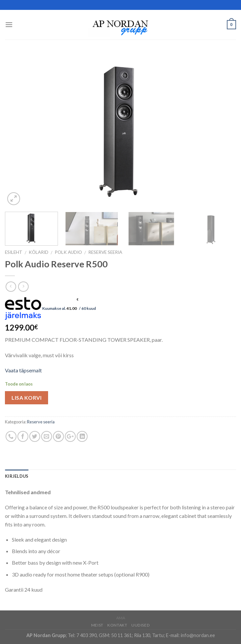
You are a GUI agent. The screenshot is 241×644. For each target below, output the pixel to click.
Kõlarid (39, 252)
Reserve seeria (105, 252)
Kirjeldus (17, 476)
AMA (121, 618)
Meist (97, 625)
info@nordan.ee (198, 635)
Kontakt (117, 625)
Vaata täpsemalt (23, 370)
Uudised (141, 625)
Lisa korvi (27, 398)
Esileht (14, 252)
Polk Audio (68, 252)
